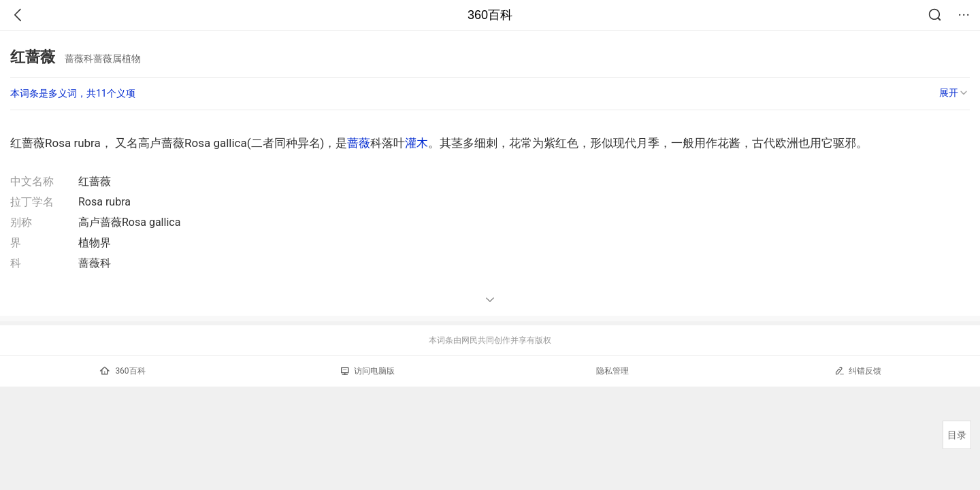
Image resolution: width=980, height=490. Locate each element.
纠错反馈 (858, 371)
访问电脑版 (368, 371)
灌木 (416, 143)
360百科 (490, 15)
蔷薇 (359, 143)
